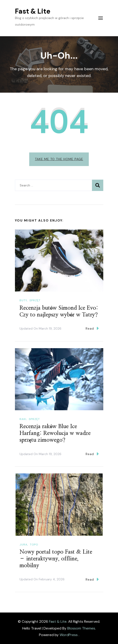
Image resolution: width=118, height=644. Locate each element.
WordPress (69, 635)
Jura (23, 545)
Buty (23, 300)
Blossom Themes (81, 628)
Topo (34, 545)
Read (92, 328)
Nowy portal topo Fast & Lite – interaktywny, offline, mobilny (56, 559)
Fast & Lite (33, 11)
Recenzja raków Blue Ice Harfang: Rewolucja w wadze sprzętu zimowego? (55, 433)
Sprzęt (35, 300)
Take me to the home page (59, 159)
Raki (23, 419)
